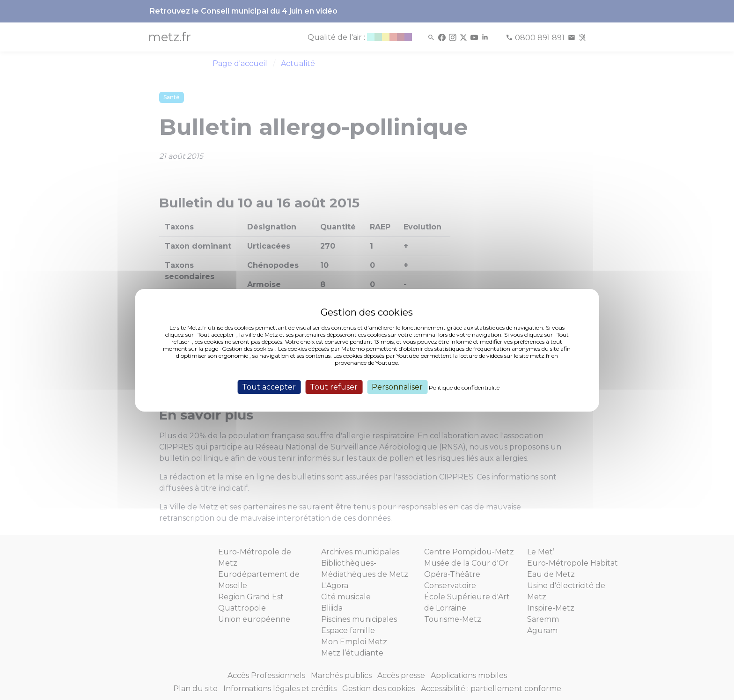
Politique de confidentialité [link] (464, 387)
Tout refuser (334, 387)
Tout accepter (269, 387)
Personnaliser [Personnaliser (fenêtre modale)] (397, 387)
